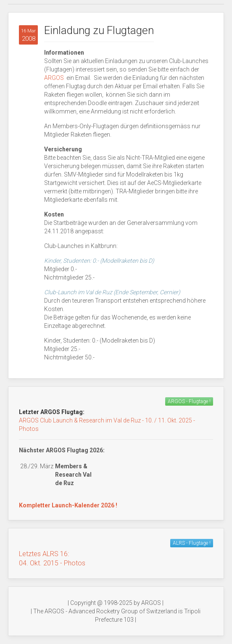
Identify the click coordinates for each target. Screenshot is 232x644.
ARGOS (55, 78)
